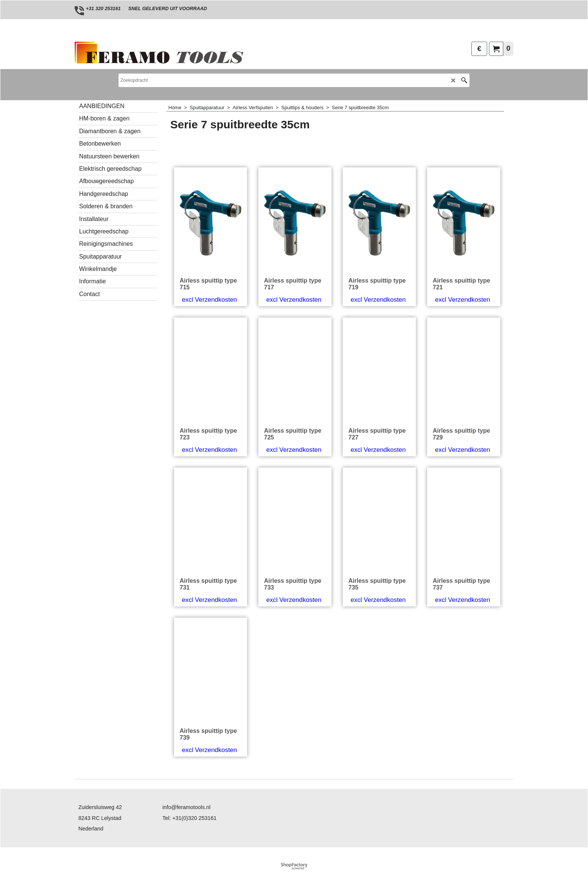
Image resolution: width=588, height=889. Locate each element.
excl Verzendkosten (209, 300)
